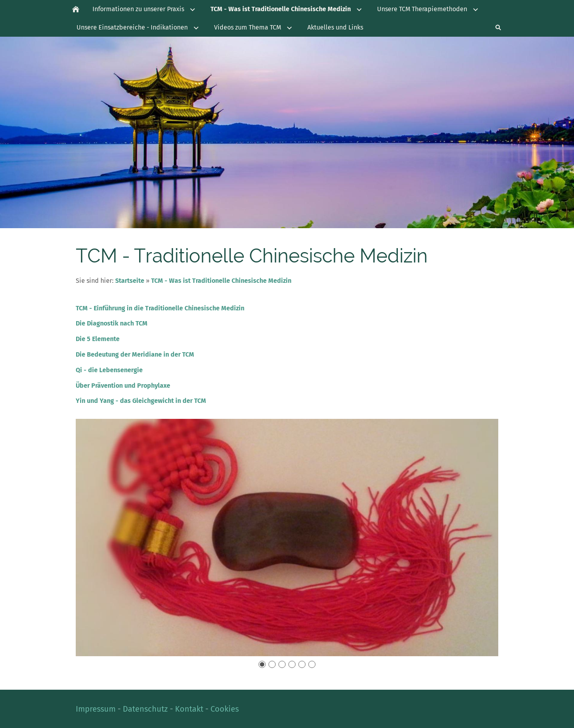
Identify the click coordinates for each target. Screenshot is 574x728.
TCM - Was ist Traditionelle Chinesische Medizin (221, 281)
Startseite (130, 281)
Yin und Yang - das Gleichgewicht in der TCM (141, 401)
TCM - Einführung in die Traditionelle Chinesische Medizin (160, 308)
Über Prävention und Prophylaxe (123, 386)
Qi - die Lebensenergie (109, 370)
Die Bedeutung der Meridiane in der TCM (135, 354)
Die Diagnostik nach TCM (112, 323)
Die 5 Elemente (98, 339)
